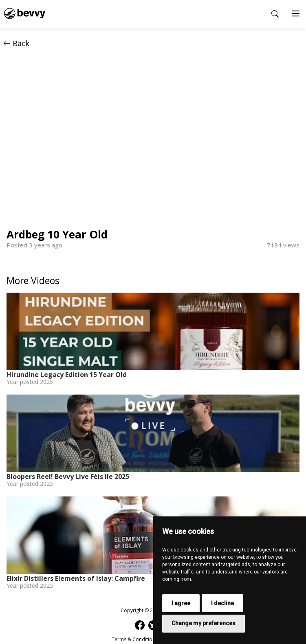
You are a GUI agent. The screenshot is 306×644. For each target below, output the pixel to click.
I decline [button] (222, 603)
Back (16, 43)
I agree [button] (181, 603)
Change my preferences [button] (204, 623)
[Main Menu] (296, 14)
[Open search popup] (275, 14)
